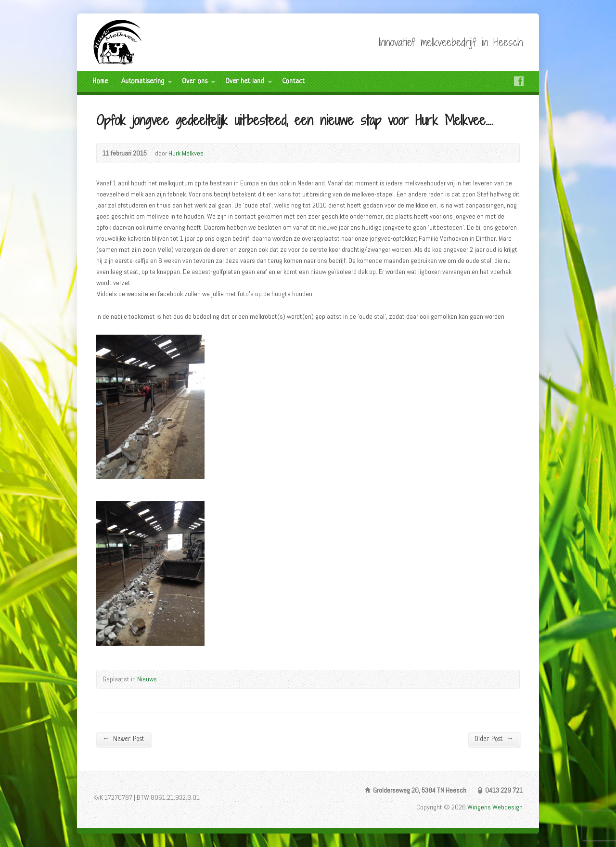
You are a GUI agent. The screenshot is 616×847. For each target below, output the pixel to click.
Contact (293, 82)
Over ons (195, 82)
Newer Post (123, 739)
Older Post (494, 739)
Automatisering (143, 82)
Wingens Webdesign (495, 807)
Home (100, 82)
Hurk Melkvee (186, 153)
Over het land (245, 82)
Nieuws (147, 679)
